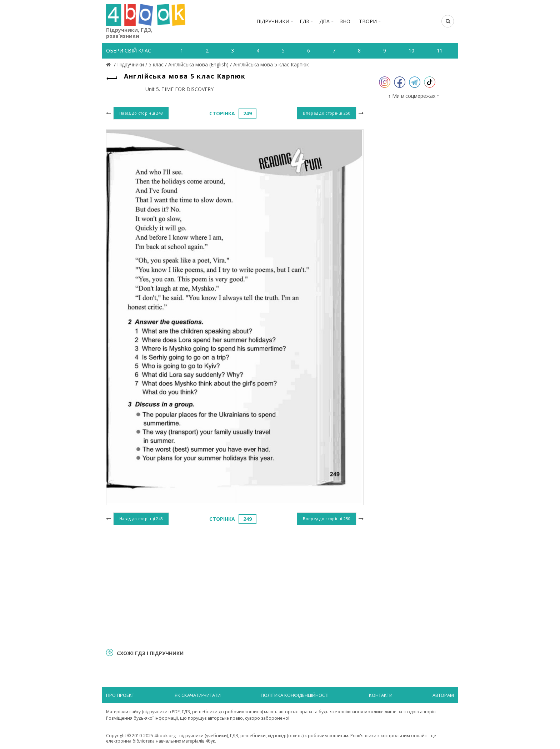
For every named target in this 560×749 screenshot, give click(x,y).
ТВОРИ (368, 21)
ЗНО (345, 21)
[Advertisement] (235, 585)
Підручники (273, 21)
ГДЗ (304, 21)
